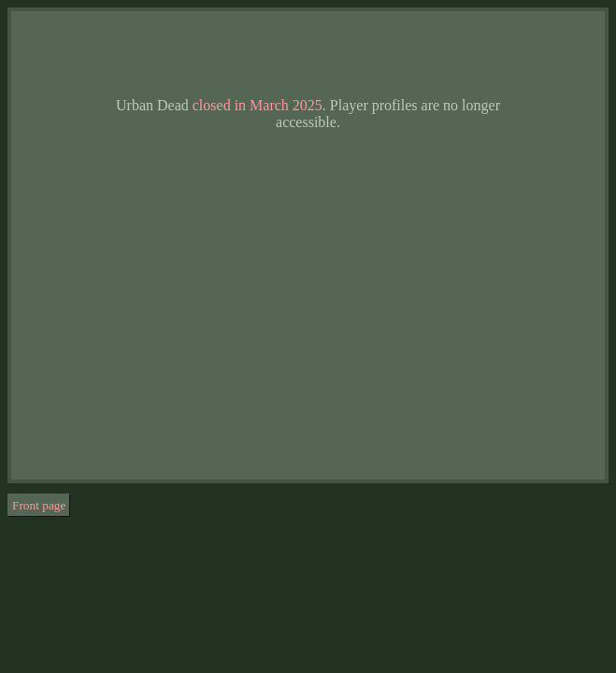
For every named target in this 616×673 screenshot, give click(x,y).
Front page (39, 505)
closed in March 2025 (258, 105)
